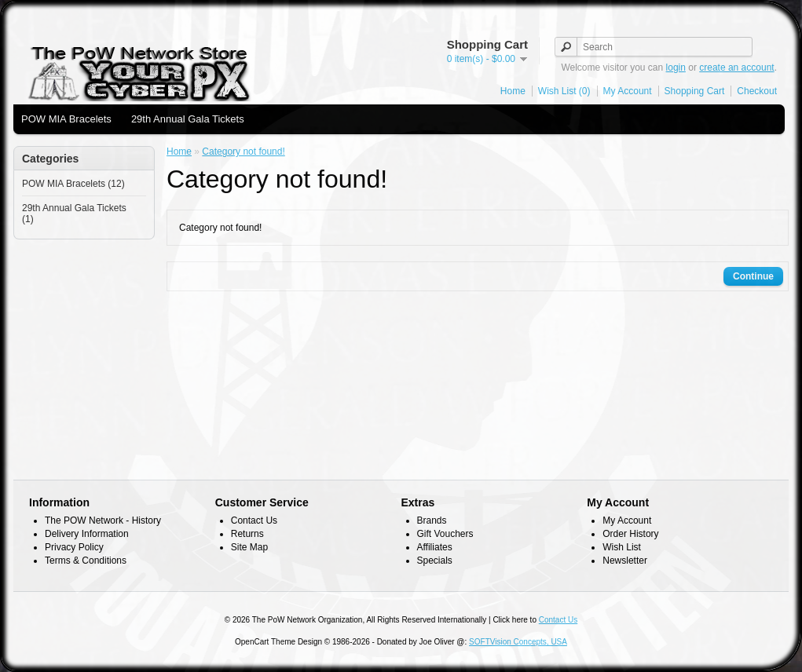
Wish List (622, 547)
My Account (628, 91)
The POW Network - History (103, 520)
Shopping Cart (695, 91)
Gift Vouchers (445, 534)
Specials (435, 561)
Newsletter (625, 561)
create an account (736, 68)
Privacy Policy (74, 547)
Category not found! (243, 152)
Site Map (249, 547)
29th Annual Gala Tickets (188, 119)
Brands (432, 520)
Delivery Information (87, 534)
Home (513, 91)
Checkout (757, 91)
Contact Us (254, 520)
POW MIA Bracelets (66, 119)
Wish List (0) (564, 91)
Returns (247, 534)
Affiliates (435, 547)
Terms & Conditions (86, 561)
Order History (630, 534)
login (676, 68)
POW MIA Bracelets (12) (73, 184)
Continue (753, 276)
